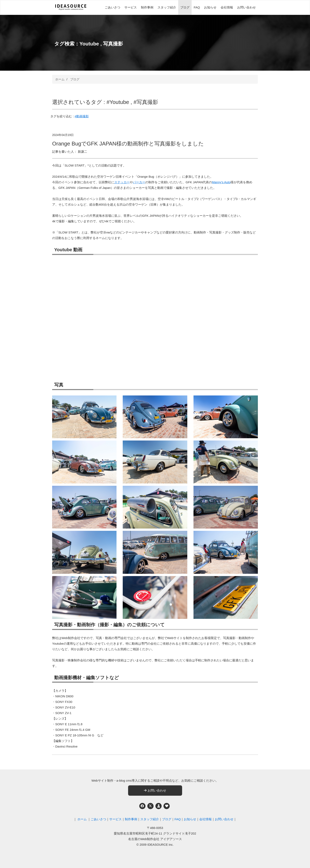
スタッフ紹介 (167, 7)
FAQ (197, 7)
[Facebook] (142, 806)
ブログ (185, 7)
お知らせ (210, 7)
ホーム (60, 79)
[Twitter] (150, 806)
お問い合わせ (246, 7)
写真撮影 (113, 44)
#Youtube (118, 102)
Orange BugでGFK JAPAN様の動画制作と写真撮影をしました (128, 144)
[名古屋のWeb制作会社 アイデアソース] (71, 10)
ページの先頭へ (301, 859)
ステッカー (122, 182)
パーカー (139, 182)
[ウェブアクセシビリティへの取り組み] (167, 806)
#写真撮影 (146, 102)
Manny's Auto (221, 182)
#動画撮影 (82, 116)
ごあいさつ (112, 7)
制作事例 (147, 7)
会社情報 (227, 7)
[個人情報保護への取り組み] (159, 806)
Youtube (89, 44)
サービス (131, 7)
